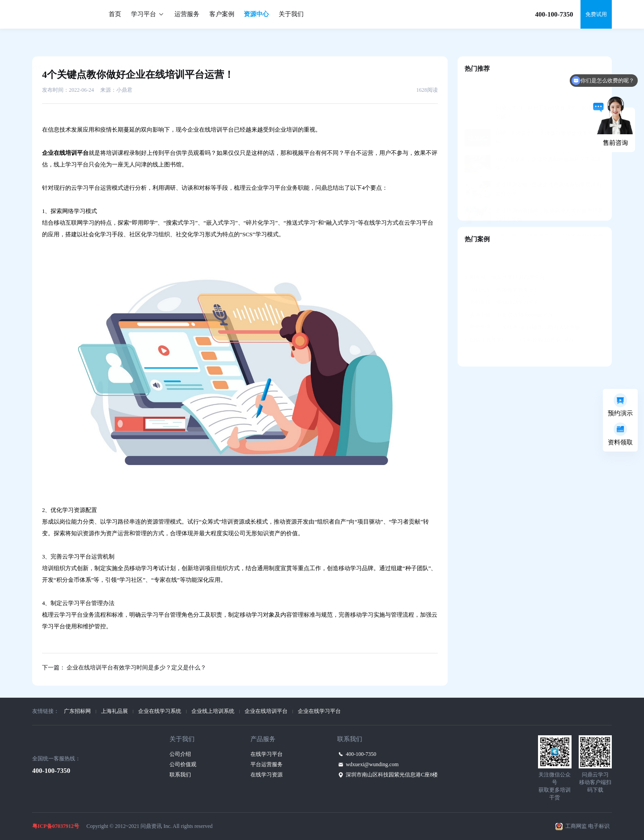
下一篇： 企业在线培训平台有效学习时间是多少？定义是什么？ (124, 667)
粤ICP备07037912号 (56, 826)
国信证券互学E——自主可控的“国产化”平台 (519, 318)
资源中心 (256, 14)
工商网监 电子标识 (587, 826)
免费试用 (596, 14)
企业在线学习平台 (319, 711)
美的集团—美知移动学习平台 (502, 280)
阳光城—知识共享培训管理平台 (505, 255)
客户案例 (222, 14)
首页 (115, 14)
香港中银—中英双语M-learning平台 (509, 293)
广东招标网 (77, 711)
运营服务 (187, 14)
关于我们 (291, 14)
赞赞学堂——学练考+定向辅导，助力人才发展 (522, 305)
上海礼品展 (114, 711)
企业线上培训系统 (213, 711)
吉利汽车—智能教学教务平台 (502, 268)
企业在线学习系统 (160, 711)
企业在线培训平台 (266, 711)
